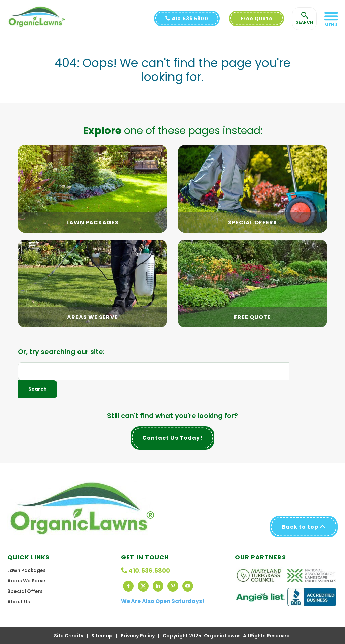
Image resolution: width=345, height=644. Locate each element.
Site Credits (69, 636)
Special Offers (25, 591)
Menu (331, 25)
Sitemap (102, 636)
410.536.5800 (187, 19)
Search (38, 389)
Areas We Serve (26, 581)
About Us (19, 602)
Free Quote (257, 19)
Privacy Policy (138, 636)
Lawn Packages (27, 570)
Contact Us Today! (172, 438)
